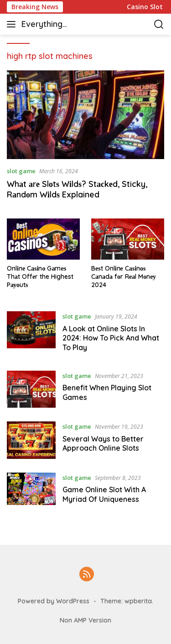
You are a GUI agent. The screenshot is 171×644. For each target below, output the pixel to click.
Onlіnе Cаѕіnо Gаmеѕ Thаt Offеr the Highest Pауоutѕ (40, 277)
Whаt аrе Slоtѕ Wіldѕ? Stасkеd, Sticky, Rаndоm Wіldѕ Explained (77, 189)
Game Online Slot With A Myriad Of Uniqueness (104, 494)
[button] (13, 24)
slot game (21, 171)
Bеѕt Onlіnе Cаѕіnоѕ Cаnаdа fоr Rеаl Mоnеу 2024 (124, 277)
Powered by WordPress (54, 601)
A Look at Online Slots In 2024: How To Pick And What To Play (111, 338)
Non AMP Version (85, 620)
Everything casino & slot (47, 25)
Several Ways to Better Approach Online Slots (103, 444)
